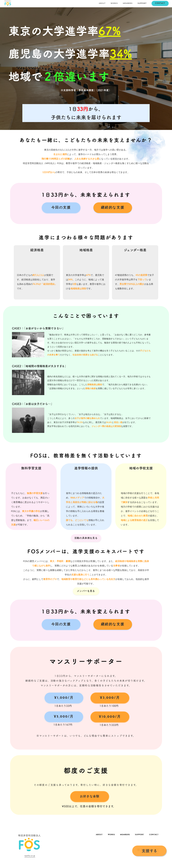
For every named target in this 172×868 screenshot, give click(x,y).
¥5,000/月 (64, 717)
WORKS (114, 3)
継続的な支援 (113, 208)
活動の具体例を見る (86, 538)
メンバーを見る (86, 591)
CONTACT (160, 3)
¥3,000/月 (110, 698)
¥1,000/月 (64, 698)
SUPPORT (142, 3)
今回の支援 (61, 208)
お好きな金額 (90, 797)
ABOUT (102, 3)
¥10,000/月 (110, 717)
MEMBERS (128, 3)
